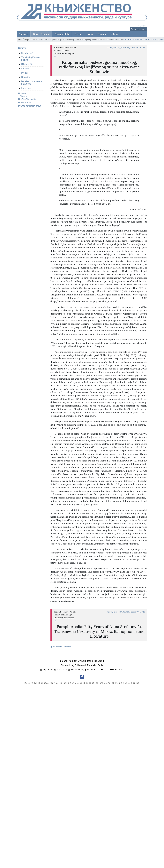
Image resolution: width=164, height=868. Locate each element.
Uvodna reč (27, 53)
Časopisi (26, 40)
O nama (102, 34)
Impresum (26, 88)
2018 (35, 40)
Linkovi (89, 34)
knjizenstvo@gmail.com (82, 670)
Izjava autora (25, 103)
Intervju (25, 69)
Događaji (26, 77)
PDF (56, 56)
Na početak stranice (61, 647)
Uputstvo (23, 93)
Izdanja (114, 34)
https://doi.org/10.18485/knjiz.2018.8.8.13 (126, 48)
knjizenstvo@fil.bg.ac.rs (53, 670)
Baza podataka (62, 34)
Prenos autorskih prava (30, 106)
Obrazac (24, 96)
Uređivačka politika (28, 99)
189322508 (144, 40)
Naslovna (24, 34)
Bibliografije (27, 64)
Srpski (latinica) (138, 29)
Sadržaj (22, 48)
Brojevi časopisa (41, 34)
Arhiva (78, 34)
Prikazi (25, 73)
